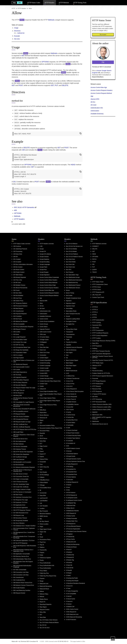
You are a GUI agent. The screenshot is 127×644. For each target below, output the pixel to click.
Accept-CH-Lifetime (45, 254)
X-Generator (69, 480)
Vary (67, 355)
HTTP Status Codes (34, 3)
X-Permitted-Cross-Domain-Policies (76, 531)
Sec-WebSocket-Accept (73, 277)
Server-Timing (70, 293)
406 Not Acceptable (19, 324)
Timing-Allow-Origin (72, 329)
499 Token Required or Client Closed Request (24, 435)
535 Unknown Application (21, 508)
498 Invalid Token (18, 432)
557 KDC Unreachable (20, 570)
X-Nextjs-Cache (70, 516)
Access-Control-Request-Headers (102, 90)
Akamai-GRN (95, 99)
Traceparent (69, 332)
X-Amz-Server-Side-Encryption (75, 391)
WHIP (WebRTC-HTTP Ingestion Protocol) (102, 418)
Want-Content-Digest (72, 360)
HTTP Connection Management (101, 354)
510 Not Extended (18, 465)
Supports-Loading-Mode (73, 319)
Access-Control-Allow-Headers (48, 280)
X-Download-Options (72, 454)
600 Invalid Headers (19, 588)
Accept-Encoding (45, 262)
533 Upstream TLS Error (20, 502)
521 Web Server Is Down (20, 474)
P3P (41, 534)
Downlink (42, 433)
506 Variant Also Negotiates (21, 454)
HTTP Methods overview (99, 244)
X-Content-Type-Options (73, 438)
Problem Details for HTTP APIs (101, 373)
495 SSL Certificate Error (20, 424)
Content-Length (44, 368)
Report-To (42, 602)
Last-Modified (43, 501)
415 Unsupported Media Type (22, 347)
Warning (68, 368)
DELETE (65, 85)
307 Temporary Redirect (20, 303)
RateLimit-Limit (44, 584)
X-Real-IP (69, 550)
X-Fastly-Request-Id (72, 464)
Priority (42, 560)
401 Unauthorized (18, 311)
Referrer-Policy (44, 594)
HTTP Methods (64, 3)
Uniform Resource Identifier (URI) (102, 404)
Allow (41, 303)
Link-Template (44, 506)
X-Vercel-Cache (70, 599)
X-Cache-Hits (70, 417)
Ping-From (43, 542)
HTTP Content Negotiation (100, 336)
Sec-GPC (69, 270)
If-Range (42, 485)
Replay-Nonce (44, 599)
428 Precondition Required (21, 380)
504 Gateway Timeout (20, 449)
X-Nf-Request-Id (71, 524)
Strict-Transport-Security (73, 314)
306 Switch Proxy (18, 301)
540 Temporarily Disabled (21, 521)
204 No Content (18, 267)
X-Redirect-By (70, 555)
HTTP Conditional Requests (100, 333)
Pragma (42, 552)
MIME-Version (44, 516)
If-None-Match (44, 482)
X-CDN (68, 428)
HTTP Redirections (98, 384)
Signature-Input (70, 306)
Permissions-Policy (45, 540)
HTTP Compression (98, 330)
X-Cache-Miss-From (72, 420)
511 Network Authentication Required (24, 467)
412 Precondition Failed (20, 340)
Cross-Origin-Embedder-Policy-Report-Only (51, 395)
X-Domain (69, 451)
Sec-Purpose (70, 272)
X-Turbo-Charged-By (72, 591)
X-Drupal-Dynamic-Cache (73, 459)
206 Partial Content (19, 272)
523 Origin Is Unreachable (21, 479)
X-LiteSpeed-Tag (71, 503)
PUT (56, 85)
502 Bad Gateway (18, 444)
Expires (42, 457)
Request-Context (44, 610)
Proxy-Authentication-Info (47, 565)
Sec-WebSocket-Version (73, 288)
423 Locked (17, 370)
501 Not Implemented (19, 441)
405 (23, 56)
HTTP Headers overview (47, 244)
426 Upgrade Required (20, 377)
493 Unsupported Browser (21, 419)
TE (67, 327)
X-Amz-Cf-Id (69, 381)
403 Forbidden (17, 316)
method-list (21, 33)
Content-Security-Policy (46, 378)
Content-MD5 (43, 373)
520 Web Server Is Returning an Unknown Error (23, 471)
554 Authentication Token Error (22, 559)
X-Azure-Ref (69, 407)
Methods (51, 20)
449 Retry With (18, 395)
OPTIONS (45, 62)
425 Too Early (17, 375)
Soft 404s (95, 397)
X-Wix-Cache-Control (72, 609)
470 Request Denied (19, 414)
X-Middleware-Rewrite (72, 511)
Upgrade (68, 345)
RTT (41, 615)
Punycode (95, 378)
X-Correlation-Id (71, 443)
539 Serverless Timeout (20, 518)
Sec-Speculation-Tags (72, 275)
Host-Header (43, 472)
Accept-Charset (44, 257)
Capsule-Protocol (45, 329)
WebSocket (96, 421)
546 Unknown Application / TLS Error (24, 541)
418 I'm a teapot (18, 355)
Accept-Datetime (44, 259)
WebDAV (95, 412)
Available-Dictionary (97, 114)
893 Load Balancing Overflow (22, 590)
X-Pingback (69, 534)
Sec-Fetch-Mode (71, 262)
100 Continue (17, 246)
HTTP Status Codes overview (22, 244)
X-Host (68, 487)
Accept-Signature (45, 275)
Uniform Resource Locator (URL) (102, 407)
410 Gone (16, 334)
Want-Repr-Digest (71, 366)
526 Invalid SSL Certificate (21, 487)
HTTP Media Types (98, 363)
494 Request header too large (22, 422)
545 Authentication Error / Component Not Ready (24, 537)
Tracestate (69, 337)
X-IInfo (68, 490)
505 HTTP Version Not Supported (23, 452)
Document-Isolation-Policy (47, 425)
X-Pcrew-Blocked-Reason (73, 526)
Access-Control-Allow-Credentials (49, 277)
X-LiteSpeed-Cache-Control (74, 500)
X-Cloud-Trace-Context (73, 433)
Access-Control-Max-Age (99, 87)
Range (42, 581)
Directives (17, 31)
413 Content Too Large (20, 342)
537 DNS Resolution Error (21, 513)
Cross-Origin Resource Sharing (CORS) (104, 341)
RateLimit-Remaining (46, 586)
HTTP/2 (94, 315)
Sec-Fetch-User (70, 267)
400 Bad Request (18, 308)
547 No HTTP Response (20, 543)
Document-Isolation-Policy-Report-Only (51, 428)
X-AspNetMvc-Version (72, 404)
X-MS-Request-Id (71, 513)
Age (92, 96)
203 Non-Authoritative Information (23, 264)
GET (13, 85)
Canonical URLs (97, 325)
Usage (16, 28)
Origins (94, 368)
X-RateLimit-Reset (71, 547)
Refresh (42, 597)
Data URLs (95, 343)
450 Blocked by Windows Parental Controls (23, 399)
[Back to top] (113, 639)
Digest (41, 420)
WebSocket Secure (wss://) (100, 424)
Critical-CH (43, 389)
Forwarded (43, 462)
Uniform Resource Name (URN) (101, 410)
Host (41, 470)
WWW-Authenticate (72, 371)
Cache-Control (44, 319)
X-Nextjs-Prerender (71, 518)
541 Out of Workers (19, 523)
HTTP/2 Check (97, 287)
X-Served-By (70, 568)
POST (21, 85)
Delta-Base (43, 410)
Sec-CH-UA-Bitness (72, 244)
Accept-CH (43, 251)
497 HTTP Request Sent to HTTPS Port (25, 430)
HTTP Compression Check (100, 284)
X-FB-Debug (70, 467)
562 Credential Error (19, 580)
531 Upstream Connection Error (22, 497)
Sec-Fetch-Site (70, 264)
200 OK (15, 257)
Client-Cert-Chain (45, 353)
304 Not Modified (18, 296)
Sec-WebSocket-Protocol (73, 285)
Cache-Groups (44, 324)
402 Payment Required (20, 314)
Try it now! (103, 35)
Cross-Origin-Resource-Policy (48, 405)
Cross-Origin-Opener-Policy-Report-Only (50, 401)
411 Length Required (19, 337)
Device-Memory (44, 415)
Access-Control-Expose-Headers (49, 288)
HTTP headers (19, 219)
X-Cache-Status (71, 423)
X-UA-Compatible (71, 594)
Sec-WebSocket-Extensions (74, 280)
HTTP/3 (94, 317)
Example (17, 36)
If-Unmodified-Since (45, 488)
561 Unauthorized (18, 577)
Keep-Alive (43, 495)
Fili (37, 641)
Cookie (42, 386)
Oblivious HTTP (97, 366)
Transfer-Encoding (71, 342)
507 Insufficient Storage (20, 457)
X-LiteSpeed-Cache (72, 498)
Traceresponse (70, 334)
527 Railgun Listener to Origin (22, 489)
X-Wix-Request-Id (71, 612)
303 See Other (17, 293)
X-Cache (68, 412)
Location (42, 508)
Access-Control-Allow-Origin (48, 285)
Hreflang (95, 348)
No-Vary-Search (44, 521)
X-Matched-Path (71, 506)
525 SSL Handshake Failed (21, 484)
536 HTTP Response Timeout (22, 510)
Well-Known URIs (97, 415)
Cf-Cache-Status (44, 337)
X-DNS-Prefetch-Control (73, 448)
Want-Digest (69, 363)
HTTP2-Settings (44, 475)
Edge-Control (43, 446)
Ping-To (42, 545)
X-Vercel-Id (69, 601)
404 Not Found (18, 319)
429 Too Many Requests (20, 383)
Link (41, 503)
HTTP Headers (49, 3)
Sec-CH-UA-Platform (72, 254)
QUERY (95, 270)
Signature (69, 301)
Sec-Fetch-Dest (70, 259)
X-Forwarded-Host (71, 472)
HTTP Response (97, 391)
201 (14, 182)
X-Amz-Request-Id (71, 389)
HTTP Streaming (97, 399)
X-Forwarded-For (71, 469)
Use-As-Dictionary (71, 350)
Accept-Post (43, 270)
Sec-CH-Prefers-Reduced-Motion (49, 622)
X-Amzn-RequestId (71, 397)
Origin (41, 527)
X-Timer (68, 588)
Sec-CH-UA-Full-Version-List (74, 246)
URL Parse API (97, 295)
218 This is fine (18, 280)
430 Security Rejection (20, 385)
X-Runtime (69, 563)
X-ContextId (69, 441)
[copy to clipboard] (81, 133)
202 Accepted (17, 262)
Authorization (95, 111)
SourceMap (69, 308)
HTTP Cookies (96, 338)
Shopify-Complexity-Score (73, 298)
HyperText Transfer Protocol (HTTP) (103, 360)
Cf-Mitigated (43, 342)
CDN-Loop (43, 334)
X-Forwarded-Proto (71, 474)
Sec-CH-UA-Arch (45, 628)
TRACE (94, 272)
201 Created (17, 259)
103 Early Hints (18, 254)
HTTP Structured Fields (99, 402)
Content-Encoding (45, 363)
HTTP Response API (98, 292)
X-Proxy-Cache (70, 539)
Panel (41, 537)
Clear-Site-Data (44, 347)
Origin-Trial (43, 532)
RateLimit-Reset (44, 589)
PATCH (94, 259)
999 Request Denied (19, 593)
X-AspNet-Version (71, 402)
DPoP (41, 436)
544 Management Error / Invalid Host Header (24, 533)
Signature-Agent (71, 303)
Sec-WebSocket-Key (72, 283)
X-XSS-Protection (71, 620)
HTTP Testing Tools (80, 3)
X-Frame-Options (71, 477)
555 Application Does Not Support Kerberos (23, 562)
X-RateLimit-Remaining (73, 544)
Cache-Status (44, 327)
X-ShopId (69, 573)
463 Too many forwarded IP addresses (24, 409)
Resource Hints (97, 389)
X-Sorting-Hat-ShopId (72, 581)
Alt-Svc (93, 102)
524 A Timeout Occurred (20, 482)
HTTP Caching (97, 323)
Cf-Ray (42, 345)
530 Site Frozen (18, 495)
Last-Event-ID (44, 498)
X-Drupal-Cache (71, 456)
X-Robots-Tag (70, 560)
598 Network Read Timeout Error (23, 583)
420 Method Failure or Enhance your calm (24, 361)
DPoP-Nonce (43, 438)
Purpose (42, 578)
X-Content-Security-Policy (73, 436)
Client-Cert (43, 350)
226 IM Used (17, 283)
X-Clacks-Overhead (72, 430)
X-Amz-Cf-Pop (70, 384)
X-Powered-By (70, 537)
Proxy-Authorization (45, 568)
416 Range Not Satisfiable (21, 350)
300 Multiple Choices (19, 285)
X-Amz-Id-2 (69, 386)
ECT (41, 444)
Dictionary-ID (43, 418)
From (41, 464)
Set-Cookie (69, 296)
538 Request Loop (19, 515)
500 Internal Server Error (20, 439)
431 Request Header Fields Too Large (24, 388)
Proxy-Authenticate (45, 563)
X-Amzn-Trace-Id (71, 399)
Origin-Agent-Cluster (46, 529)
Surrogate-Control (71, 321)
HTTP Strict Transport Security (101, 351)
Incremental (43, 493)
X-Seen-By (69, 565)
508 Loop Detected (19, 459)
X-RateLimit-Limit (71, 542)
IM (40, 490)
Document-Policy (45, 431)
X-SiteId (68, 576)
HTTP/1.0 (95, 310)
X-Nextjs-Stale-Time (72, 521)
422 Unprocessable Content (21, 367)
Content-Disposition (45, 360)
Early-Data (43, 441)
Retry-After (43, 612)
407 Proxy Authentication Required (23, 327)
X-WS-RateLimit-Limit (72, 614)
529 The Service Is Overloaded (22, 492)
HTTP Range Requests (99, 381)
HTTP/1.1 (95, 312)
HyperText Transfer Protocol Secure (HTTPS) (102, 357)
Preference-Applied (45, 558)
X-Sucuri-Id (69, 586)
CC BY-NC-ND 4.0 (63, 641)
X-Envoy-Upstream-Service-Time (75, 461)
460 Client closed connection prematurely (22, 405)
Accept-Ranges (44, 272)
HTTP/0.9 (95, 307)
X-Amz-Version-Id (71, 394)
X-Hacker (69, 485)
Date (41, 407)
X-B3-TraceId (70, 410)
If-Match (42, 477)
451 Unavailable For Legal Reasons (24, 402)
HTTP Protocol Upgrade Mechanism (103, 376)
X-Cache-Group (70, 415)
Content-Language (45, 366)
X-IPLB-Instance (71, 493)
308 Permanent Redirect (20, 306)
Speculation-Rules (71, 311)
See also (17, 39)
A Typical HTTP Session (99, 394)
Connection (43, 355)
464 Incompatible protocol (21, 411)
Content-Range (44, 376)
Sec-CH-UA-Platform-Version (74, 257)
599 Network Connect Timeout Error (24, 585)
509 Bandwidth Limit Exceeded (22, 462)
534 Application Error (19, 505)
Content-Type (43, 384)
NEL (41, 519)
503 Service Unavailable (20, 447)
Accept (42, 249)
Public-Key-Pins (44, 573)
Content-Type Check (98, 297)
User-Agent (69, 353)
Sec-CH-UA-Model (71, 251)
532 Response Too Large (21, 500)
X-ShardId (69, 570)
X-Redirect (69, 552)
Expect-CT (43, 454)
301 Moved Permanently (20, 288)
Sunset (68, 316)
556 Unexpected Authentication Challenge (22, 566)
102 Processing (18, 251)
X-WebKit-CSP (70, 607)
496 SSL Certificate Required (22, 427)
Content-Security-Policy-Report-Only (50, 381)
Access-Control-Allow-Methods (48, 283)
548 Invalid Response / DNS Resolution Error (25, 546)
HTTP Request (97, 386)
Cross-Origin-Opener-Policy (48, 398)
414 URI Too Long (19, 345)
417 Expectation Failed (20, 353)
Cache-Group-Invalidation (47, 321)
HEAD (73, 165)
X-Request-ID (70, 557)
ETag (41, 449)
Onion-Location (44, 524)
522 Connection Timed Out (21, 476)
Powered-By (43, 550)
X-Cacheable (70, 425)
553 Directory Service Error (21, 556)
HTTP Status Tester (98, 282)
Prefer (41, 555)
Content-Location (45, 371)
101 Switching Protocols (20, 249)
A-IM (41, 246)
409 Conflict (17, 332)
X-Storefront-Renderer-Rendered (75, 583)
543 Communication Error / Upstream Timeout (24, 529)
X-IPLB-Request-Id (71, 495)
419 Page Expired (18, 358)
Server (68, 290)
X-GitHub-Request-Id (72, 482)
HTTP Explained (97, 346)
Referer (42, 591)
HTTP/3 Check (97, 290)
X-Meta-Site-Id (70, 508)
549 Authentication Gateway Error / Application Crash (23, 550)
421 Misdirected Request (20, 364)
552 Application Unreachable (22, 554)
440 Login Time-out (19, 390)
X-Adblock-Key (70, 376)
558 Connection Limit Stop (21, 572)
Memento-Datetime (45, 514)
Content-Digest (44, 358)
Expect (42, 451)
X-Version (69, 604)
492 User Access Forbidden (21, 417)
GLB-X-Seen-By (44, 467)
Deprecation (43, 412)
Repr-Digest (43, 607)
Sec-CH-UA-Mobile (71, 249)
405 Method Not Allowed (20, 321)
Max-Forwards (44, 511)
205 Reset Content (19, 270)
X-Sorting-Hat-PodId (72, 578)
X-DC (68, 446)
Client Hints (96, 328)
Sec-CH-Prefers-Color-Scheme (49, 620)
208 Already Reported (20, 277)
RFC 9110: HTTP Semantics (24, 207)
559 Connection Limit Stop (21, 575)
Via (67, 358)
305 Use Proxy (18, 298)
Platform (42, 547)
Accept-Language (45, 264)
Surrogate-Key (70, 324)
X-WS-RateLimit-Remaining (74, 617)
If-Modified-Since (44, 480)
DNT (41, 423)
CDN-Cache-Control (45, 332)
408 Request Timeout (19, 329)
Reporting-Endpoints (46, 604)
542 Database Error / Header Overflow (24, 526)
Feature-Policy (44, 459)
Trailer (68, 340)
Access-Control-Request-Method (101, 93)
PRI (93, 264)
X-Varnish (69, 596)
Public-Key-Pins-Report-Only (48, 576)
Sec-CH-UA (43, 625)
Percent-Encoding (97, 371)
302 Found (16, 290)
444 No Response (18, 393)
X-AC (67, 373)
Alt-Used (93, 105)
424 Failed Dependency (20, 372)
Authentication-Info (97, 108)
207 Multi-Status (18, 275)
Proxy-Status (43, 571)
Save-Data (43, 617)
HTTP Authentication (98, 320)
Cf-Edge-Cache (44, 340)
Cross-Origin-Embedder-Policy (48, 391)
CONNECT (95, 246)
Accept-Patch (43, 267)
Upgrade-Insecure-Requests (74, 347)
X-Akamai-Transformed (73, 378)
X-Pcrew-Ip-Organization (73, 529)
